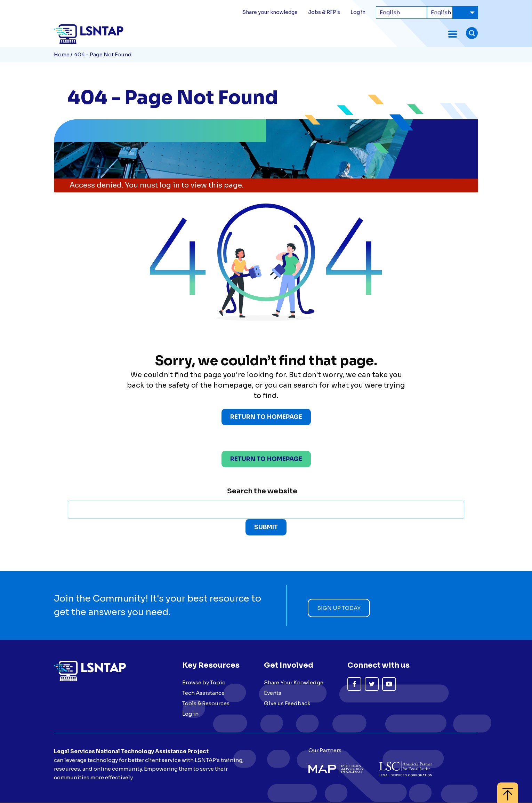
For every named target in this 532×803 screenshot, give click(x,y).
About (436, 34)
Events (265, 34)
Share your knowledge (270, 12)
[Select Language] (401, 13)
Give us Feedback (287, 704)
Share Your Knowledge (294, 683)
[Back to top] (508, 789)
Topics (292, 34)
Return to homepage (266, 459)
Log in (358, 12)
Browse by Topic (204, 683)
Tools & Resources (336, 34)
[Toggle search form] (472, 34)
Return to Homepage (266, 417)
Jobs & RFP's (324, 12)
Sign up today (339, 608)
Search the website (262, 491)
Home (62, 54)
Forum (238, 34)
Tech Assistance (395, 34)
